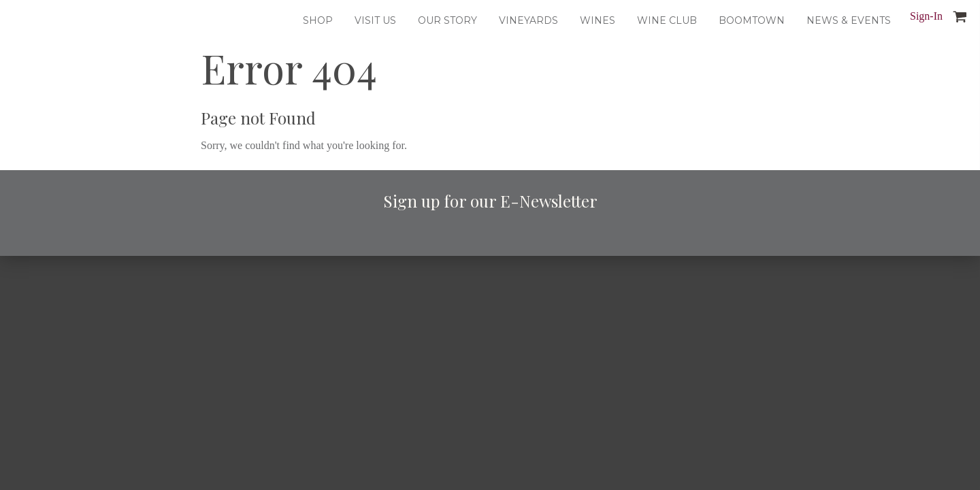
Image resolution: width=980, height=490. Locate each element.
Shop (318, 20)
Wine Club (667, 20)
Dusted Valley (28, 20)
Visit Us (375, 20)
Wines (598, 20)
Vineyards (528, 20)
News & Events (849, 20)
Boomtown (752, 20)
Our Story (447, 20)
